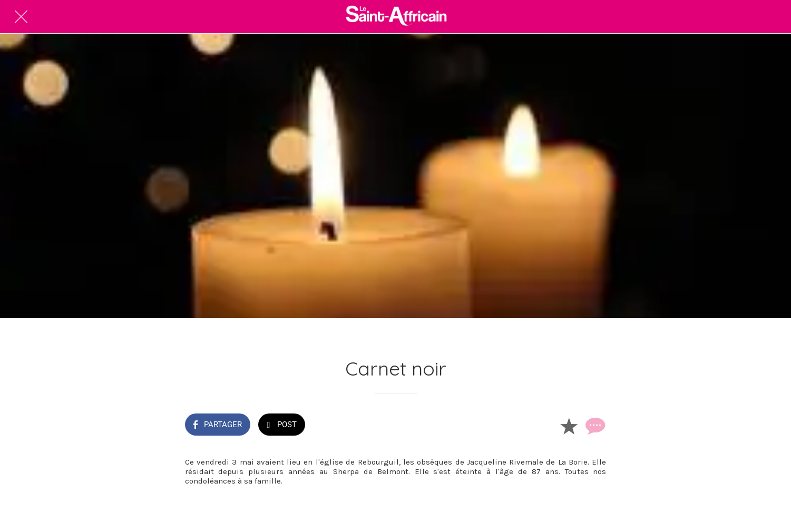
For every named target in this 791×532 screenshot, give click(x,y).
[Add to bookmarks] (569, 426)
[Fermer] (21, 17)
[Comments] (594, 426)
